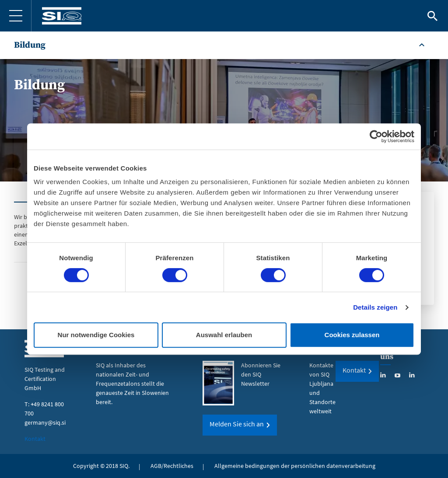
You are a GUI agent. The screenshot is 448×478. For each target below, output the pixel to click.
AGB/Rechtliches (172, 466)
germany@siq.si (45, 422)
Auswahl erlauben (224, 335)
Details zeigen (375, 307)
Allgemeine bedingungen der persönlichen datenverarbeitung (295, 466)
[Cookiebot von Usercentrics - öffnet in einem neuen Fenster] (376, 136)
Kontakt (35, 439)
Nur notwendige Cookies (96, 335)
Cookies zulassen (352, 335)
